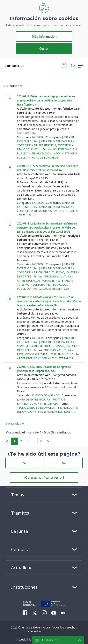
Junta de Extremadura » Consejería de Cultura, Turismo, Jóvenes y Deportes (48, 272)
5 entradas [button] (16, 424)
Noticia (38, 137)
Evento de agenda (46, 395)
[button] (64, 66)
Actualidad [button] (22, 568)
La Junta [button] (20, 531)
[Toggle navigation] (30, 65)
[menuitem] (25, 613)
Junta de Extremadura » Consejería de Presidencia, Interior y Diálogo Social (46, 145)
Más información (44, 36)
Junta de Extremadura (33, 399)
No (64, 463)
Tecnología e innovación (36, 408)
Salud (31, 215)
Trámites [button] (20, 513)
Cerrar (44, 49)
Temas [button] (18, 495)
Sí (24, 463)
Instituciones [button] (24, 587)
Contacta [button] (20, 549)
